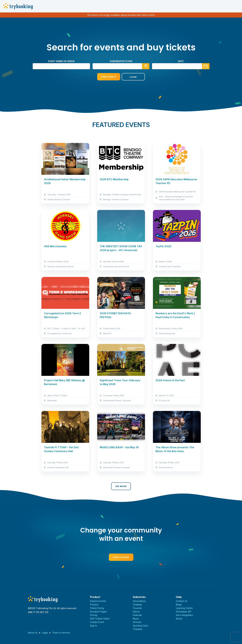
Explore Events (98, 601)
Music (136, 619)
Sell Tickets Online (100, 619)
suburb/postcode (121, 61)
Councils (137, 608)
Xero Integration (184, 615)
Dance (136, 612)
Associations (139, 601)
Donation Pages (98, 612)
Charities (137, 605)
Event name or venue (61, 61)
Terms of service (61, 633)
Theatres (138, 629)
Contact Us (182, 601)
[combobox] (121, 66)
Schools (137, 622)
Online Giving (97, 608)
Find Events (109, 77)
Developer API (184, 612)
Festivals (137, 615)
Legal (45, 633)
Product (94, 605)
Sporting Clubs (141, 626)
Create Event (121, 557)
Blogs (179, 605)
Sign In (94, 626)
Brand (179, 619)
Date (181, 61)
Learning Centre (184, 608)
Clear (133, 77)
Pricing (94, 615)
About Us (33, 633)
